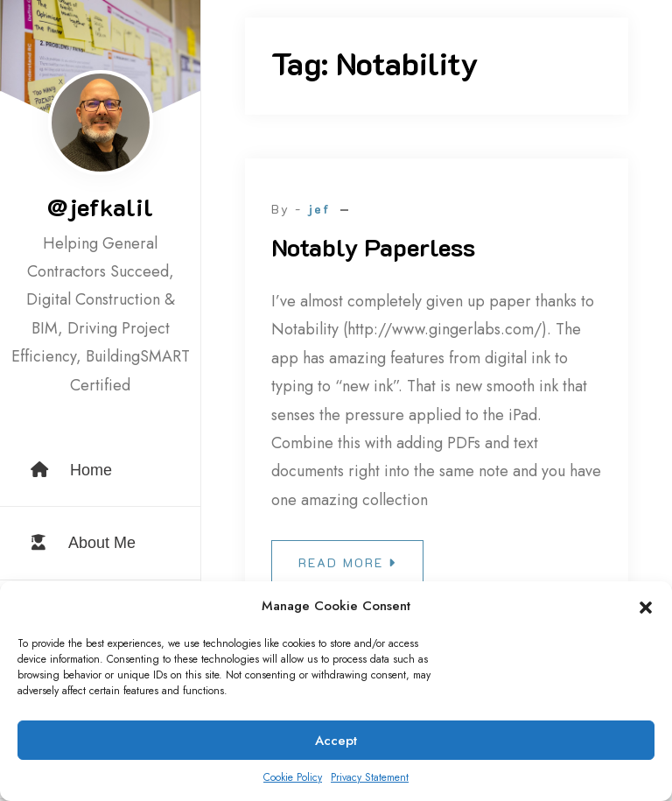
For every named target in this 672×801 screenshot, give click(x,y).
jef (319, 209)
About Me (83, 543)
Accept (336, 741)
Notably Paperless (373, 247)
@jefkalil (100, 207)
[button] (646, 607)
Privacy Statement (370, 777)
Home (71, 470)
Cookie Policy (293, 777)
